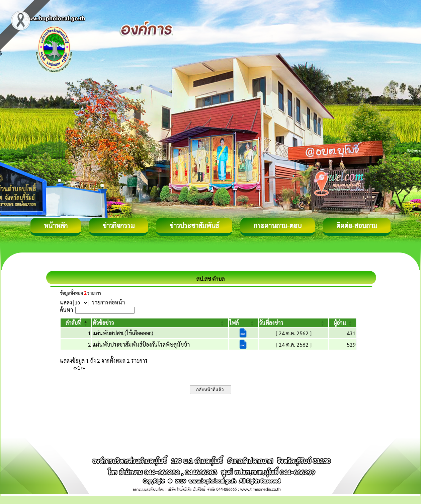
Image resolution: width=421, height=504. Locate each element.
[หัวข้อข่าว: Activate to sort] (160, 323)
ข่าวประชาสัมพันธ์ (194, 225)
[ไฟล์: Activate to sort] (243, 323)
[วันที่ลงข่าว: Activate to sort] (293, 323)
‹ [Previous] (77, 368)
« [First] (75, 368)
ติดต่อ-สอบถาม (357, 225)
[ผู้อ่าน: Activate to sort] (343, 323)
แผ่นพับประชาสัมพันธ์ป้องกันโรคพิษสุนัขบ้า (141, 344)
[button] (73, 323)
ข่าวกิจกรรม (118, 225)
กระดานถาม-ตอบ (278, 225)
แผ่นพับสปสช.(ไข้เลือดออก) (123, 333)
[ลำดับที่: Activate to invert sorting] (76, 323)
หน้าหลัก (56, 225)
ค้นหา (66, 310)
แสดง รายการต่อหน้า (92, 302)
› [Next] (81, 368)
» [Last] (84, 368)
